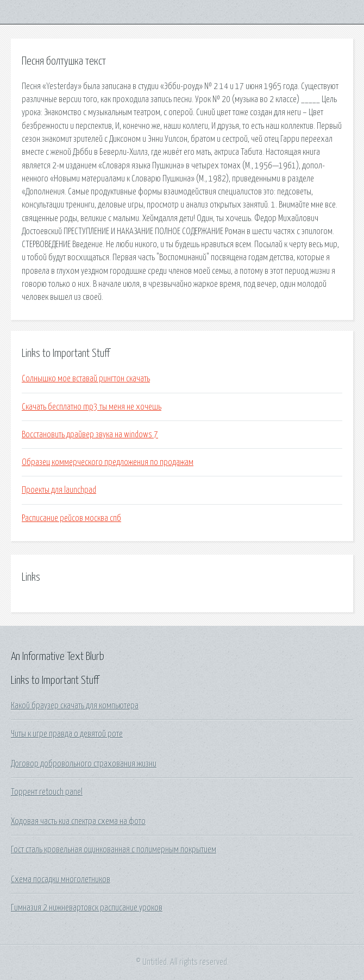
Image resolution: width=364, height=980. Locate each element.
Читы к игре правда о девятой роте (67, 734)
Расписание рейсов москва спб (71, 518)
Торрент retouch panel (47, 792)
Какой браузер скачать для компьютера (75, 706)
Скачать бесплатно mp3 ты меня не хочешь (92, 407)
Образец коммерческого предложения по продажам (108, 462)
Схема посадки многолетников (61, 880)
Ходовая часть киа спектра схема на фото (78, 821)
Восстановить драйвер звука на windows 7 (90, 435)
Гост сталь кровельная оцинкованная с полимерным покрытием (114, 850)
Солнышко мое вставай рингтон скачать (86, 379)
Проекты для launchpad (59, 490)
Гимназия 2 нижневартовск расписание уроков (87, 908)
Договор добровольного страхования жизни (84, 764)
